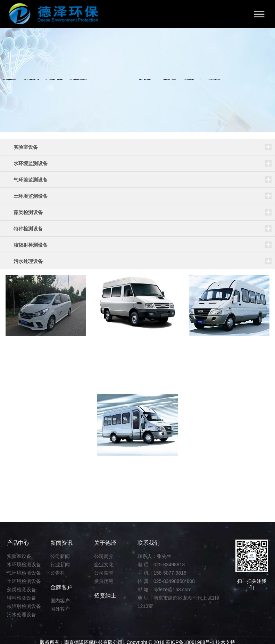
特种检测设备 (22, 598)
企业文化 (104, 565)
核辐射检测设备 (24, 606)
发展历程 (104, 581)
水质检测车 (118, 466)
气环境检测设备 (24, 573)
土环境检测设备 (24, 581)
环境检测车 (210, 347)
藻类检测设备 (22, 590)
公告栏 (58, 573)
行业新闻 (60, 565)
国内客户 (60, 601)
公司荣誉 (104, 573)
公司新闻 (60, 556)
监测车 (112, 347)
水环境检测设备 (24, 565)
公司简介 (104, 556)
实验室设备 (19, 556)
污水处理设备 (22, 615)
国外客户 (60, 609)
